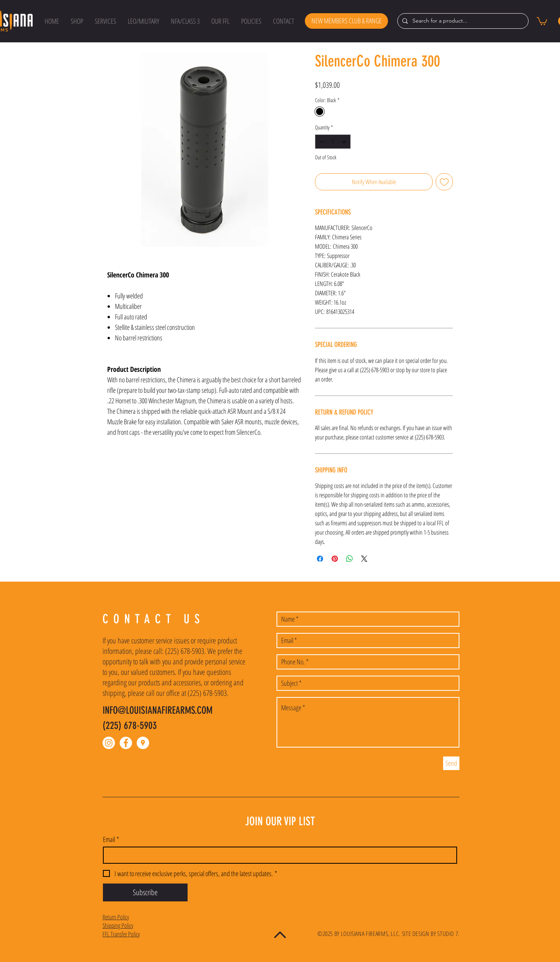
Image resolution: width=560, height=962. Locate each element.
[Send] (451, 763)
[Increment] (345, 142)
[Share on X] (364, 559)
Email (111, 839)
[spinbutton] (333, 142)
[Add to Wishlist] (444, 182)
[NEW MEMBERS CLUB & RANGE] (346, 21)
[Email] (278, 855)
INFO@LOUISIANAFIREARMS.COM (157, 710)
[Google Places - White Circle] (143, 743)
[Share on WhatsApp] (350, 559)
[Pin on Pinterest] (335, 559)
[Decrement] (321, 142)
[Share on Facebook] (320, 559)
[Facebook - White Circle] (126, 743)
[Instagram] (109, 743)
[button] (77, 21)
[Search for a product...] (462, 21)
